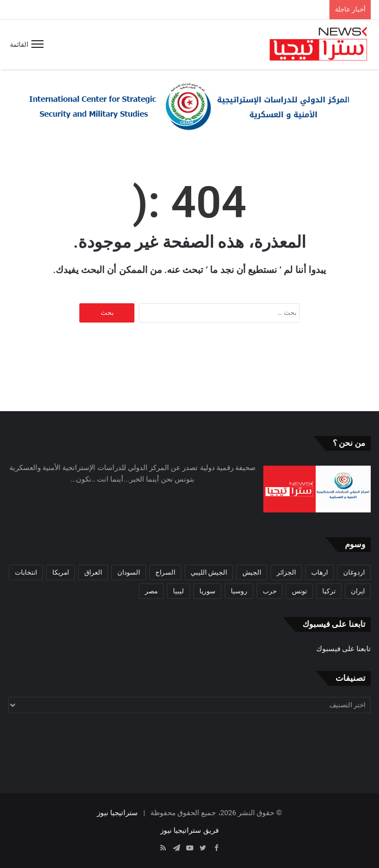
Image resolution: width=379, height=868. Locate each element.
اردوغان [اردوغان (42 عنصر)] (354, 572)
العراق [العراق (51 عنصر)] (93, 572)
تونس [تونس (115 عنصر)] (299, 591)
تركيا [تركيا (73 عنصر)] (329, 591)
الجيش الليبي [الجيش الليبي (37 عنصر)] (209, 572)
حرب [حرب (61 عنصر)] (270, 591)
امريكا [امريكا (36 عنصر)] (61, 572)
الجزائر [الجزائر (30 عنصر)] (286, 572)
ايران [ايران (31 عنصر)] (358, 591)
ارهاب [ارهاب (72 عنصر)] (320, 572)
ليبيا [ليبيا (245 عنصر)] (178, 591)
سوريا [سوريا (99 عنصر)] (207, 591)
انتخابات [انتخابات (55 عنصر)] (26, 572)
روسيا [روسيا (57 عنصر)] (239, 591)
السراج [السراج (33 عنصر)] (165, 572)
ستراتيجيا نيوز (117, 813)
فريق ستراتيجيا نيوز (189, 830)
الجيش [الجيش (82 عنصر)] (252, 572)
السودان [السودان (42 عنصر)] (129, 572)
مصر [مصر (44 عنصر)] (151, 591)
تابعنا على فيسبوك (343, 649)
